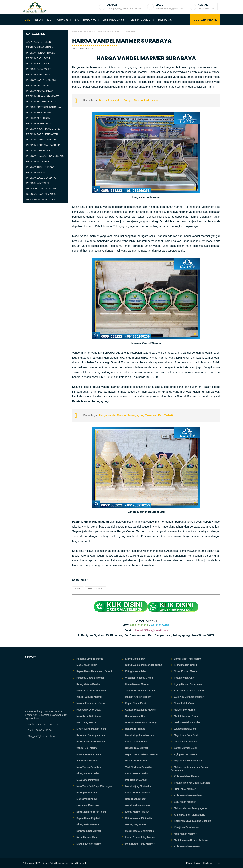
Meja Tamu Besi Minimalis (188, 761)
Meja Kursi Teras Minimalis (91, 691)
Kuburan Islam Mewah (186, 776)
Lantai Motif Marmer (87, 805)
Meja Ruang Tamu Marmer (139, 844)
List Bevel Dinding (86, 799)
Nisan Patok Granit (184, 703)
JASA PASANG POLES (38, 42)
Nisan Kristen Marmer (186, 671)
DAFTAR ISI (166, 20)
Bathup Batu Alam (86, 793)
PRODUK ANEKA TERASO (41, 53)
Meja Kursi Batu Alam (88, 716)
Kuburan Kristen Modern (187, 795)
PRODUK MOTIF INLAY (39, 123)
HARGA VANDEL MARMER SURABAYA (122, 41)
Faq (218, 863)
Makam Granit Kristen (88, 754)
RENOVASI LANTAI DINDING (42, 189)
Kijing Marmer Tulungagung (189, 815)
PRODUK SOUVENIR (38, 161)
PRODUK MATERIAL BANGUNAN (44, 107)
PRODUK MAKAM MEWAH (41, 91)
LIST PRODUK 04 (141, 20)
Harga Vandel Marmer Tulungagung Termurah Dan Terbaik (136, 415)
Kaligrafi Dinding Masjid (90, 659)
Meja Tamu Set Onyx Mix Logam (94, 786)
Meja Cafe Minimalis (87, 780)
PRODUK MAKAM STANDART (42, 96)
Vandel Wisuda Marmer (89, 697)
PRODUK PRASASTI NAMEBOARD (45, 156)
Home (75, 31)
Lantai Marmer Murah (137, 812)
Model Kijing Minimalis (138, 786)
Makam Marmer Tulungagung (190, 808)
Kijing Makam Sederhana (188, 684)
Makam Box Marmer (185, 710)
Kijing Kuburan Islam (88, 773)
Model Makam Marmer (137, 805)
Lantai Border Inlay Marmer (140, 837)
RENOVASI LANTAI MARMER (42, 194)
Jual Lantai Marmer (184, 789)
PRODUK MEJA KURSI (39, 113)
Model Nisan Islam (86, 665)
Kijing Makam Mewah (88, 824)
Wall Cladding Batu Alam (139, 767)
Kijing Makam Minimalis (138, 818)
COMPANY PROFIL (205, 20)
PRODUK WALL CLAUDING (41, 178)
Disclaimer (208, 863)
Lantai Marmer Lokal (185, 748)
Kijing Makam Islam (136, 671)
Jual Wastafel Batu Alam (187, 722)
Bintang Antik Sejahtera (53, 863)
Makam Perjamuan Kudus (90, 703)
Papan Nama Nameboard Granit (94, 671)
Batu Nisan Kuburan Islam (91, 812)
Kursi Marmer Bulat (87, 837)
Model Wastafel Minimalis (139, 831)
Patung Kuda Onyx (184, 678)
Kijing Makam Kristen (88, 684)
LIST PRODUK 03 (113, 20)
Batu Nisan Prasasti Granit (189, 691)
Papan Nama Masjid (136, 703)
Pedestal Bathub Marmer (90, 678)
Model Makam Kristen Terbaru (190, 840)
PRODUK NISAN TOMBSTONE (43, 129)
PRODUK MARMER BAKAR (41, 102)
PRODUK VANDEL (88, 31)
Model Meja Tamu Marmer (139, 735)
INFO (38, 20)
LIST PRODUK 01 (58, 20)
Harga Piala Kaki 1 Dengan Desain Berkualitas (128, 101)
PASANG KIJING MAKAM (40, 47)
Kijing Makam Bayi (135, 659)
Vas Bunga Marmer (87, 761)
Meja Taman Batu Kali (88, 767)
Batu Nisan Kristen (135, 799)
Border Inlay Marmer (136, 748)
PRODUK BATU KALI (37, 64)
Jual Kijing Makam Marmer (140, 691)
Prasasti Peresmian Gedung (141, 722)
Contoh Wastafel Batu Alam (140, 710)
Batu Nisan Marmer (184, 802)
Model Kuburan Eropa (186, 716)
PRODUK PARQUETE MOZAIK (43, 134)
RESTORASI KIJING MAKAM (42, 200)
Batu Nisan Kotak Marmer (90, 742)
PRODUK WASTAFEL (38, 183)
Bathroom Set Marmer (88, 831)
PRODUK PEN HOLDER (39, 151)
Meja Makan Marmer (185, 834)
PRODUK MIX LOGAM (38, 118)
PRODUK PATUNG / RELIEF (41, 140)
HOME (27, 20)
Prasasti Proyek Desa (88, 710)
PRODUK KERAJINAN (38, 74)
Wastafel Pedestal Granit (139, 678)
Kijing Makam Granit (185, 665)
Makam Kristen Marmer (89, 844)
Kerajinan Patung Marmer (90, 735)
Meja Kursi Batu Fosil (186, 735)
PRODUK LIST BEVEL (38, 85)
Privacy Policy (193, 863)
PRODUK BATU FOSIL (38, 58)
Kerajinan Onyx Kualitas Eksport (192, 821)
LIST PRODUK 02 (86, 20)
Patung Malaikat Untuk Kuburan (191, 783)
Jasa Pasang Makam (185, 742)
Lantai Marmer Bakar (137, 773)
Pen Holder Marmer (136, 780)
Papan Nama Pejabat (88, 818)
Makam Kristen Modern (138, 697)
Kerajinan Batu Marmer (187, 827)
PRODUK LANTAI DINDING (41, 80)
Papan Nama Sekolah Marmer (141, 754)
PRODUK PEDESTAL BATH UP (43, 145)
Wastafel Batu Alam (185, 729)
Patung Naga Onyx (135, 824)
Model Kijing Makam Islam (91, 729)
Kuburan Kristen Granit (187, 846)
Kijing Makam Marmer (186, 754)
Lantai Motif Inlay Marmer (188, 659)
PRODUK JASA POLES (39, 69)
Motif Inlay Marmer (87, 722)
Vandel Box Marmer (87, 748)
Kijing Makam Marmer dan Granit (143, 665)
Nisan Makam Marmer (137, 684)
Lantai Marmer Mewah (137, 793)
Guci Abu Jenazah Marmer (188, 697)
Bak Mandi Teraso (135, 729)
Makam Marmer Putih (137, 761)
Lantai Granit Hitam (136, 742)
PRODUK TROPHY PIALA (40, 167)
